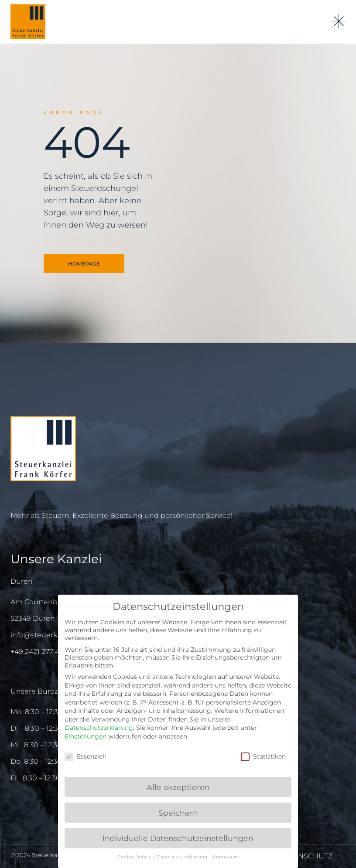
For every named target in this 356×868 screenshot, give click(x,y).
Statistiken (263, 756)
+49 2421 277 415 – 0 (44, 652)
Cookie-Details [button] (135, 857)
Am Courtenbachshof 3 (51, 602)
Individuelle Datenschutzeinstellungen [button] (178, 838)
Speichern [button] (178, 813)
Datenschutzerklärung (99, 728)
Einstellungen (86, 736)
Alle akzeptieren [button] (178, 787)
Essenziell (85, 756)
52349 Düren (33, 618)
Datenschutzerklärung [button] (183, 857)
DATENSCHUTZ (306, 856)
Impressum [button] (226, 857)
